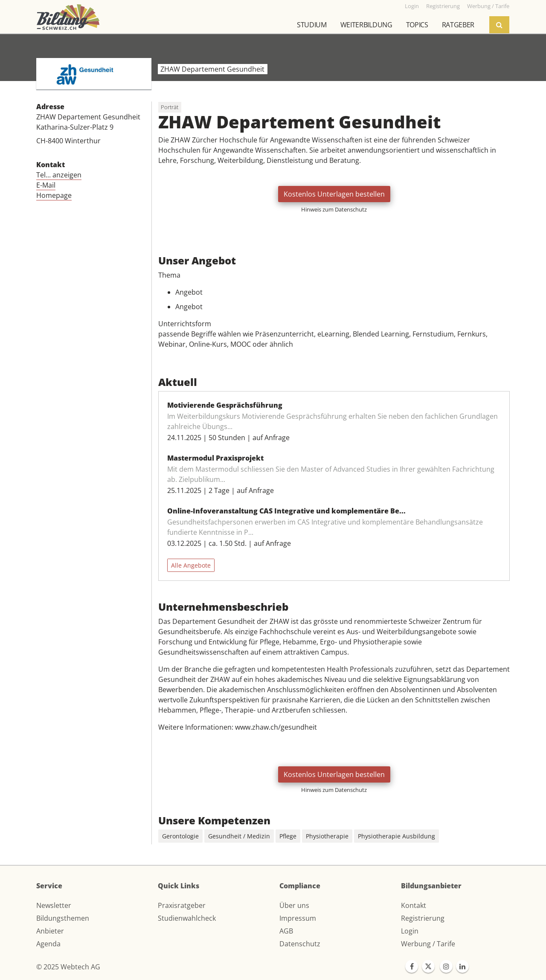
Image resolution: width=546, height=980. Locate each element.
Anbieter (50, 931)
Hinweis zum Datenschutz (334, 209)
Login (410, 931)
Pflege (288, 836)
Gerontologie (180, 836)
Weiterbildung (366, 25)
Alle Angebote (191, 565)
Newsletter (54, 905)
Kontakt (414, 905)
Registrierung (423, 918)
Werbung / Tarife (428, 944)
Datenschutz (300, 944)
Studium (312, 25)
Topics (417, 25)
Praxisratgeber (182, 905)
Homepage (54, 195)
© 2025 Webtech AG (68, 967)
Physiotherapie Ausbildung (396, 836)
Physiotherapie (327, 836)
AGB (286, 931)
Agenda (48, 944)
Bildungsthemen (63, 918)
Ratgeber (458, 25)
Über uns (294, 905)
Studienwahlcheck (187, 918)
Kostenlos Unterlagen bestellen (334, 194)
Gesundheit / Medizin (239, 836)
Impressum (298, 918)
